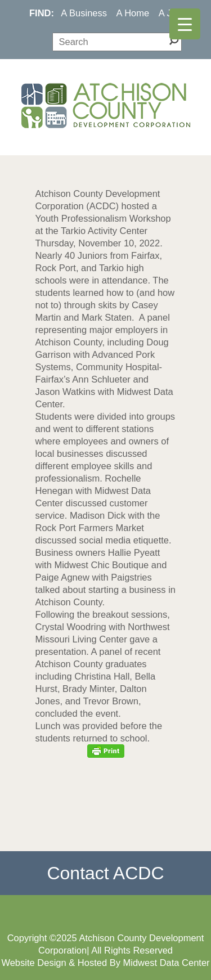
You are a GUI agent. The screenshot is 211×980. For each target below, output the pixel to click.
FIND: (42, 13)
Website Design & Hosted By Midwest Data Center (105, 963)
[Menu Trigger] (185, 24)
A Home (133, 13)
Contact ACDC (105, 873)
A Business (84, 13)
